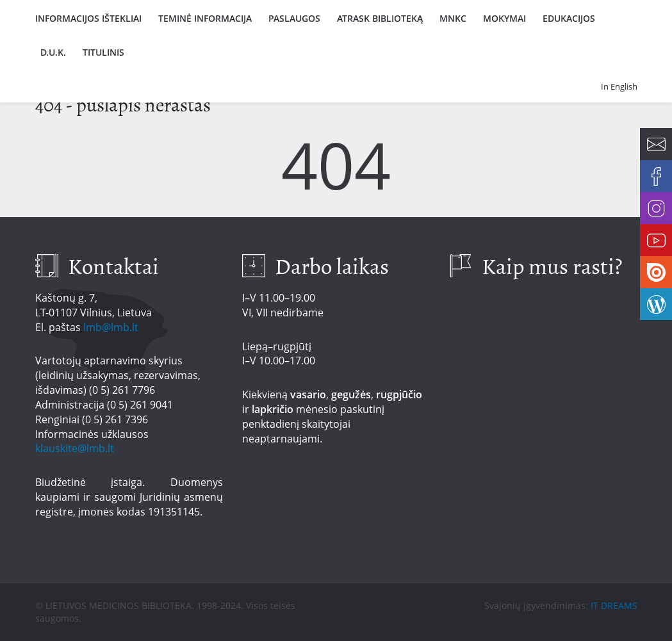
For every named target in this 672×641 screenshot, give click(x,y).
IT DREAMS (614, 605)
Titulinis (103, 52)
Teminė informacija (205, 18)
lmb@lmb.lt (111, 327)
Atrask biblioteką (380, 18)
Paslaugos (294, 18)
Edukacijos (569, 18)
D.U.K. (53, 52)
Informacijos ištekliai (88, 18)
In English (619, 86)
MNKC (453, 18)
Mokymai (504, 18)
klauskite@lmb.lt (76, 448)
